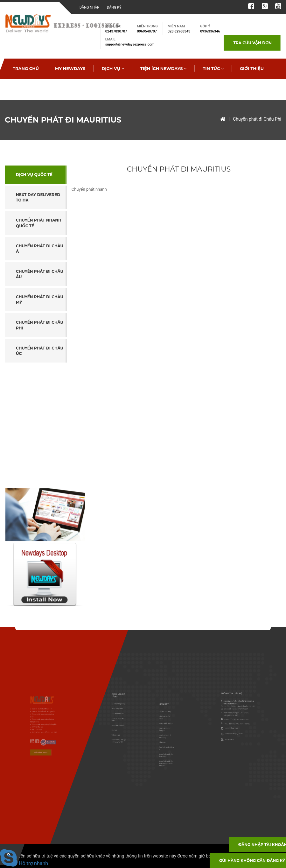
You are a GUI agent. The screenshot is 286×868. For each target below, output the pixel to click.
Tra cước (24, 89)
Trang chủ (26, 68)
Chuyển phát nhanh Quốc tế (39, 223)
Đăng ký (114, 7)
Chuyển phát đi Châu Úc (40, 351)
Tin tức (213, 68)
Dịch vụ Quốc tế (34, 175)
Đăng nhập (89, 7)
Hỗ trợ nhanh (24, 863)
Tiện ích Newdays (164, 68)
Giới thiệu (252, 68)
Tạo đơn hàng (71, 89)
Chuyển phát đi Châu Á (40, 249)
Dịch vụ (113, 68)
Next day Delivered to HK (38, 197)
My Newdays (70, 68)
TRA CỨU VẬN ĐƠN (252, 43)
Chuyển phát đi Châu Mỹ (40, 300)
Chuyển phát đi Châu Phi (257, 119)
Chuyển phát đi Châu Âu (40, 274)
